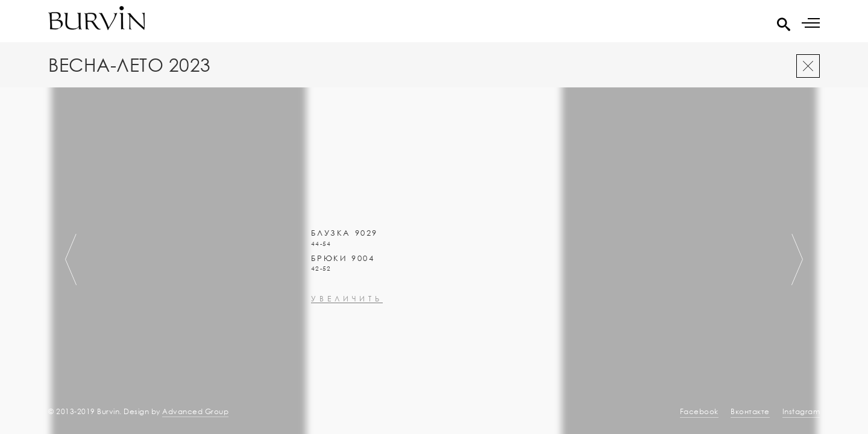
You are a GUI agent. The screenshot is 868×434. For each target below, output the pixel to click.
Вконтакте (750, 411)
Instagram (801, 411)
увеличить (347, 372)
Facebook (699, 411)
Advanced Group (195, 411)
